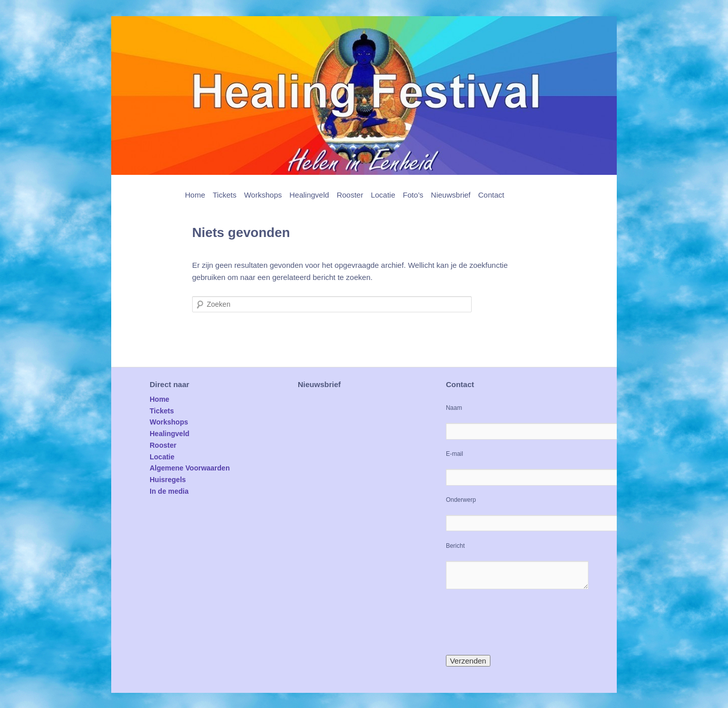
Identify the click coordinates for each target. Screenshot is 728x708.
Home (195, 195)
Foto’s (413, 195)
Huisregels (168, 480)
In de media (169, 491)
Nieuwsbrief (450, 195)
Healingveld (309, 195)
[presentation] (523, 622)
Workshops (263, 195)
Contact (491, 195)
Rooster (350, 195)
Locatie (383, 195)
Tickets (225, 195)
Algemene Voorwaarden (190, 468)
